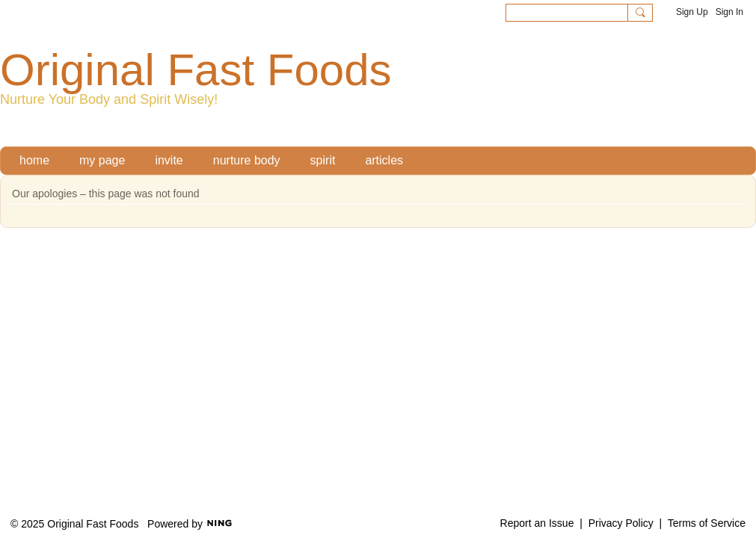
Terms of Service (707, 523)
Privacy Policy (621, 523)
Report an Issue (537, 523)
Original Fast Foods (196, 70)
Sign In (729, 12)
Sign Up (692, 12)
